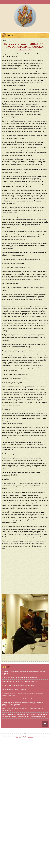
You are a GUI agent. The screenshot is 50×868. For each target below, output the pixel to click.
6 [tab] (21, 656)
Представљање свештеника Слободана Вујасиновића (21, 699)
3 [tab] (11, 656)
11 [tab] (36, 656)
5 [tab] (18, 656)
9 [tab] (30, 656)
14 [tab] (45, 656)
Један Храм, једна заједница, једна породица (18, 685)
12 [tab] (39, 656)
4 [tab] (14, 656)
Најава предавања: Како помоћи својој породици (20, 678)
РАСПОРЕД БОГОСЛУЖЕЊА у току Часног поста (20, 681)
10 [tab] (33, 656)
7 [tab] (24, 656)
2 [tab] (8, 656)
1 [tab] (5, 656)
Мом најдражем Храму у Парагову (14, 689)
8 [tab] (27, 656)
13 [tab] (42, 656)
